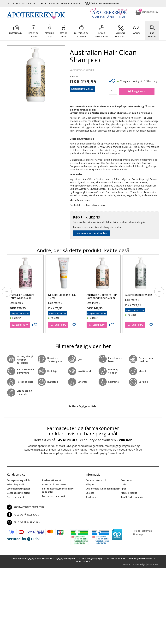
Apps (124, 488)
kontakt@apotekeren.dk (26, 507)
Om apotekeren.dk (96, 480)
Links (124, 484)
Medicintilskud (129, 492)
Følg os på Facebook (23, 514)
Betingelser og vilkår (18, 480)
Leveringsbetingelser (18, 488)
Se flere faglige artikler (83, 406)
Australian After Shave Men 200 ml (23, 296)
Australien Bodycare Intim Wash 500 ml (60, 296)
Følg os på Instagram (24, 522)
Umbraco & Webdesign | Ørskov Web (141, 564)
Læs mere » (16, 303)
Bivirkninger (92, 497)
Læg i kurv (137, 91)
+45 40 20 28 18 (68, 440)
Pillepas (90, 484)
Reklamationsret (52, 480)
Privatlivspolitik (16, 484)
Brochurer (126, 480)
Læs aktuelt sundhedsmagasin (103, 488)
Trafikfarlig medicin (132, 497)
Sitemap (138, 534)
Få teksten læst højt (54, 496)
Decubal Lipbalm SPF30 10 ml (101, 296)
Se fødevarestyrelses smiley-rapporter (58, 490)
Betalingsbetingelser (19, 492)
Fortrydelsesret (15, 497)
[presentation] (7, 292)
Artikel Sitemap (142, 530)
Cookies (90, 492)
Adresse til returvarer (54, 484)
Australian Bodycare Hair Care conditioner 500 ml (140, 296)
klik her (125, 440)
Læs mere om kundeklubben (92, 233)
